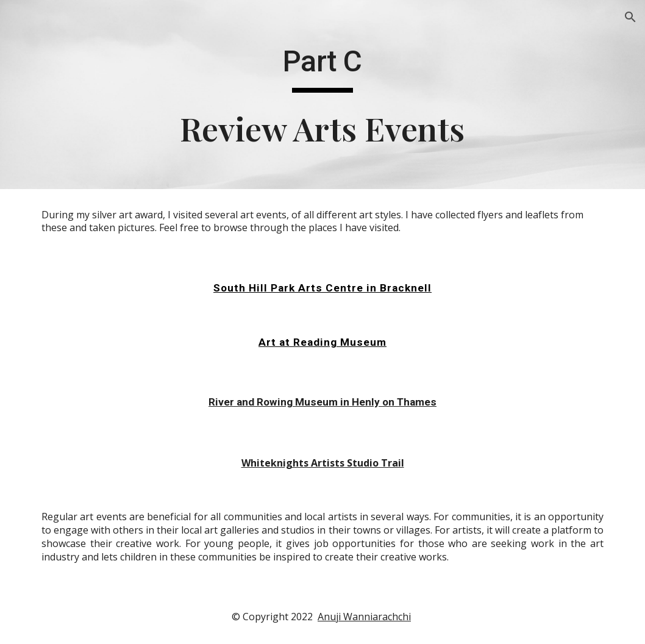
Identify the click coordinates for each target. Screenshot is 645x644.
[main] (322, 95)
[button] (630, 17)
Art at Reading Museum (322, 342)
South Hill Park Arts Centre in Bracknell (322, 288)
